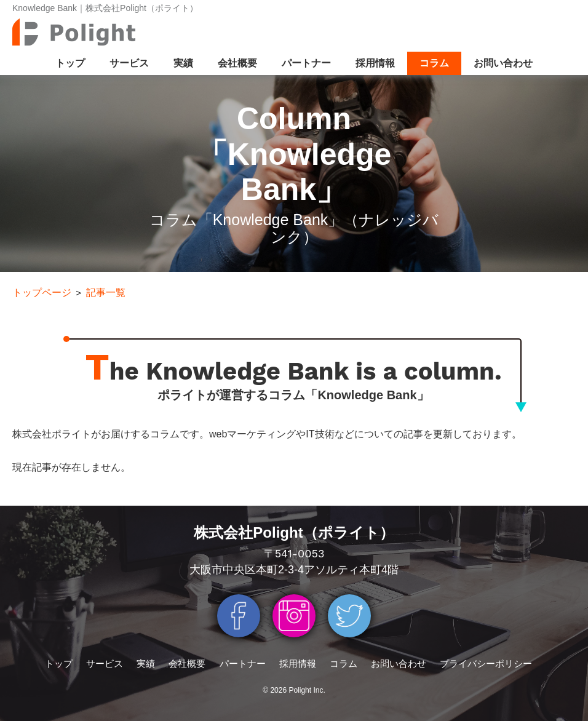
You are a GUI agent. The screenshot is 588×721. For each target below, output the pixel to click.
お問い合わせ (503, 63)
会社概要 (237, 63)
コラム (434, 63)
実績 (183, 63)
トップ (70, 63)
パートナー (306, 63)
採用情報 (375, 63)
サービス (129, 63)
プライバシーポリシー (486, 663)
